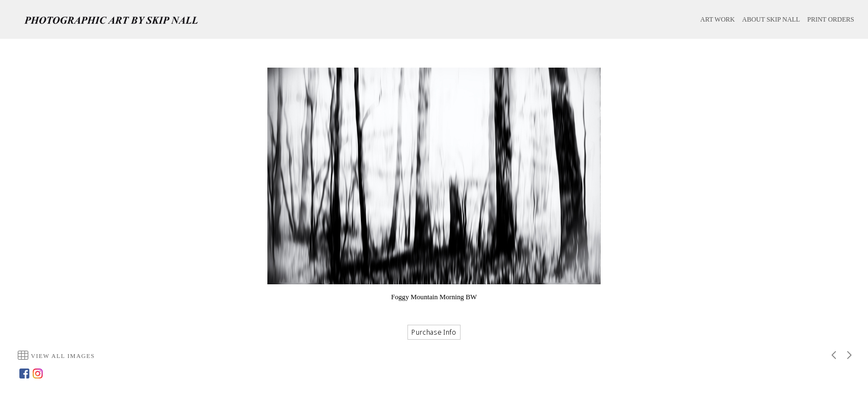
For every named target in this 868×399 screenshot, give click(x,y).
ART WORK (718, 19)
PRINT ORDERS (831, 19)
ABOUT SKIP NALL (771, 19)
